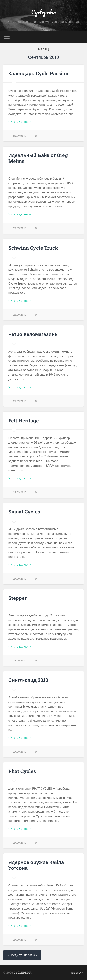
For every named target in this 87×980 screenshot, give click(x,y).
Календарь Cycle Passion (38, 73)
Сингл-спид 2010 (28, 680)
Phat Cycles (22, 771)
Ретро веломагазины (34, 334)
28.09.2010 (20, 315)
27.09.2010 (20, 401)
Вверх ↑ (77, 973)
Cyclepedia (43, 12)
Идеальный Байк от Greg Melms (38, 158)
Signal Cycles (24, 512)
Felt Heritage (24, 421)
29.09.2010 (20, 136)
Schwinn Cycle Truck (33, 248)
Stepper (17, 598)
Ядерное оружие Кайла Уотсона (36, 865)
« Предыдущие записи (22, 955)
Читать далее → (20, 122)
